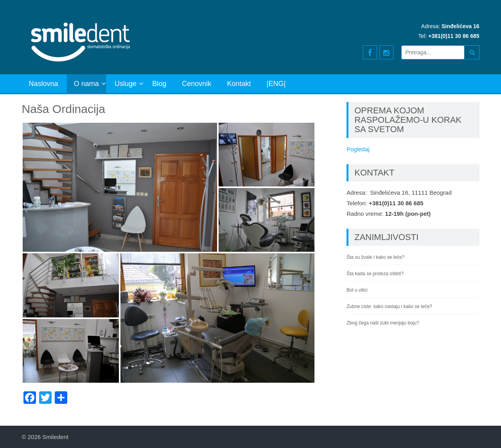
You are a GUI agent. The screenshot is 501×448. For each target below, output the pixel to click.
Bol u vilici (357, 290)
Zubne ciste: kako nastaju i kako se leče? (389, 306)
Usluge (126, 84)
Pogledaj (358, 149)
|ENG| (276, 84)
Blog (159, 84)
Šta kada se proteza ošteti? (375, 274)
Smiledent (55, 437)
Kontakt (239, 84)
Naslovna (44, 84)
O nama (86, 84)
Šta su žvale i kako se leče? (375, 257)
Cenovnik (197, 84)
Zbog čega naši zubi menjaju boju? (383, 323)
